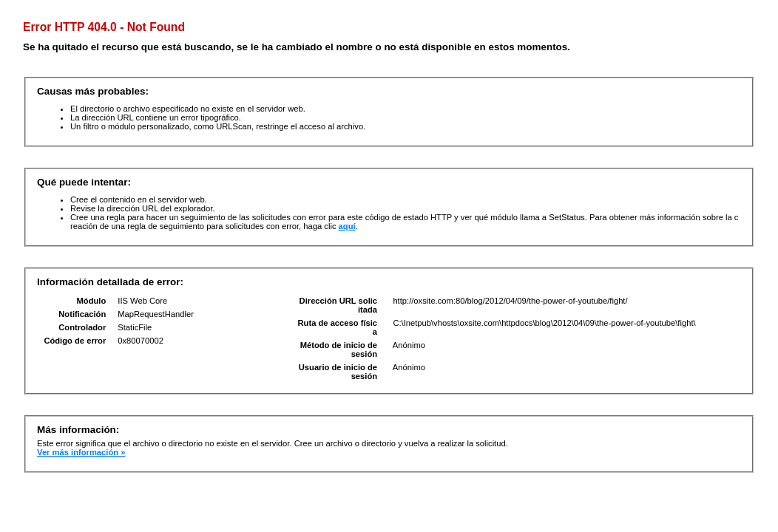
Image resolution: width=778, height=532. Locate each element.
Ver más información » (81, 452)
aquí (347, 226)
